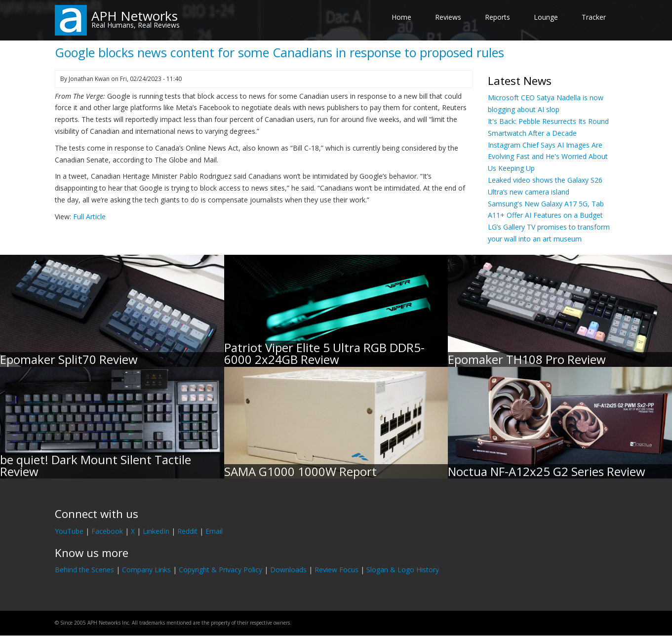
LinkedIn (156, 531)
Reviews (448, 17)
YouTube (69, 531)
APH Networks (135, 16)
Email (214, 531)
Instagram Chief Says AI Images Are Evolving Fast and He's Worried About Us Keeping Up (548, 157)
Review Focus (336, 570)
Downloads (288, 570)
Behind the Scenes (84, 570)
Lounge (546, 17)
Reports (497, 17)
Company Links (146, 570)
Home (401, 17)
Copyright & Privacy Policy (220, 570)
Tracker (594, 17)
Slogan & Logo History (403, 570)
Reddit (187, 531)
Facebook (107, 531)
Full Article (89, 217)
